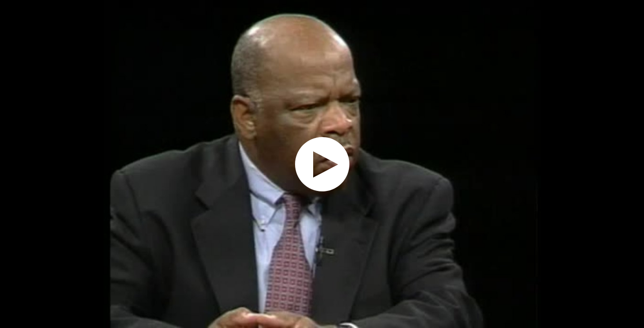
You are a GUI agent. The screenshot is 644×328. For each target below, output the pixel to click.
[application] (322, 164)
